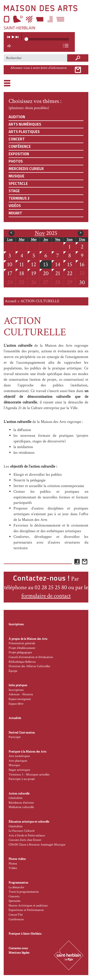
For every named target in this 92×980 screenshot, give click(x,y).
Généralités (16, 798)
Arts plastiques (24, 132)
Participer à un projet (22, 779)
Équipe (13, 671)
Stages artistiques (19, 770)
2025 (46, 233)
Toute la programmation (24, 892)
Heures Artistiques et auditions (28, 906)
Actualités (15, 718)
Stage (14, 191)
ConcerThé (16, 915)
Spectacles (15, 901)
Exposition (19, 154)
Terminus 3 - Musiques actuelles (29, 775)
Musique (16, 176)
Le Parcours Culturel (21, 831)
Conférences (16, 919)
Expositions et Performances (26, 910)
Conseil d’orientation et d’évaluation (31, 657)
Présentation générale (22, 643)
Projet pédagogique (20, 652)
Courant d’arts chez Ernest (25, 840)
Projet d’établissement (22, 648)
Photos (16, 161)
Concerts (14, 896)
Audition (17, 117)
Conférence (20, 146)
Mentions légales (19, 953)
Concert (17, 139)
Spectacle (18, 183)
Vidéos (15, 206)
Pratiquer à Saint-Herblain (25, 934)
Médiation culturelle (21, 807)
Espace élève (16, 704)
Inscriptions (16, 624)
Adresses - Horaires (21, 694)
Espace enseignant (20, 699)
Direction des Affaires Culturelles (29, 666)
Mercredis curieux (26, 169)
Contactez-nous (18, 948)
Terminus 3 (19, 198)
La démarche (16, 887)
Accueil (11, 301)
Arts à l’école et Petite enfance (27, 836)
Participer (15, 737)
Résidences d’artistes (21, 803)
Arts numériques (25, 124)
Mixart (15, 213)
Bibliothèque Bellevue (22, 662)
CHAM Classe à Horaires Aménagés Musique (37, 845)
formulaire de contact (46, 596)
